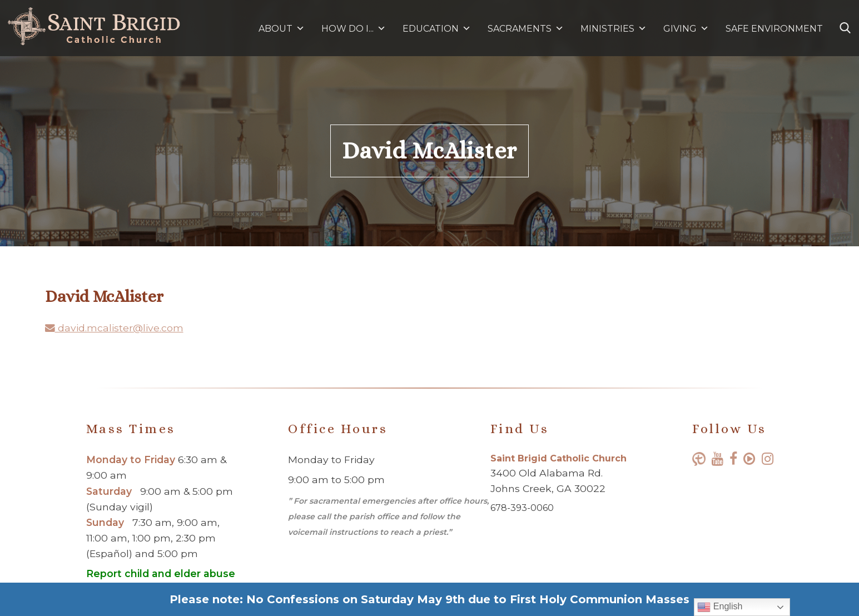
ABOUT (282, 29)
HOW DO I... (354, 29)
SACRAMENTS (526, 29)
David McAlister (429, 151)
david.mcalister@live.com (114, 328)
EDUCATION (437, 29)
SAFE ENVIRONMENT (774, 29)
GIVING (680, 29)
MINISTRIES (614, 29)
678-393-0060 (522, 508)
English (720, 607)
